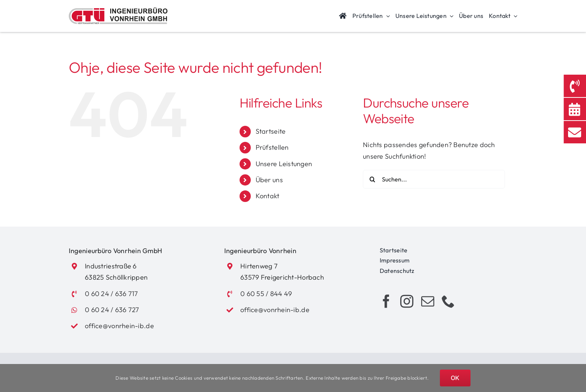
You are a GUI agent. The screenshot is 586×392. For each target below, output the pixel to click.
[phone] (448, 301)
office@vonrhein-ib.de (119, 326)
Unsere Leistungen (284, 164)
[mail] (428, 301)
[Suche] (372, 179)
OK (455, 378)
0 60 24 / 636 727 (112, 310)
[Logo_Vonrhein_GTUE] (118, 11)
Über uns (269, 180)
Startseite (271, 131)
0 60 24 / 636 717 (112, 294)
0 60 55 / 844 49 (266, 294)
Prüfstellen (272, 147)
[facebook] (386, 301)
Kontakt (268, 196)
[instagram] (407, 301)
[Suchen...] (434, 179)
